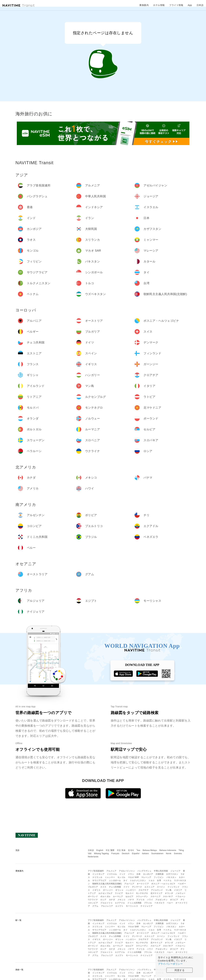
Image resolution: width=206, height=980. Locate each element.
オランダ (169, 893)
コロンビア (93, 903)
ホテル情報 (159, 5)
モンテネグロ (142, 893)
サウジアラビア (99, 880)
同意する (179, 970)
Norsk (169, 853)
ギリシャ (119, 890)
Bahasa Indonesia (168, 850)
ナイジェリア (146, 906)
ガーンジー (108, 890)
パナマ (131, 900)
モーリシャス (132, 906)
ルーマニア (118, 896)
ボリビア (174, 900)
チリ (183, 900)
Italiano (146, 853)
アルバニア (129, 884)
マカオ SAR (133, 877)
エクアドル (120, 903)
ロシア (103, 900)
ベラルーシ (181, 896)
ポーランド (93, 896)
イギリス (96, 890)
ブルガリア (93, 887)
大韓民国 (159, 874)
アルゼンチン (161, 900)
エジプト (119, 906)
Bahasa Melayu (150, 850)
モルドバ (129, 893)
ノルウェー (181, 893)
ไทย (138, 850)
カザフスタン (172, 874)
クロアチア (144, 890)
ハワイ (150, 900)
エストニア (150, 887)
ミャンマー (110, 877)
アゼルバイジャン (127, 871)
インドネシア (98, 874)
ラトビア (119, 893)
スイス (103, 887)
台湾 (159, 880)
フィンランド (173, 887)
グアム (95, 906)
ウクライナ (93, 900)
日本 (138, 874)
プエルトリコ (106, 903)
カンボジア (148, 874)
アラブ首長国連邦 (96, 871)
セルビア (129, 896)
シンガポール (115, 880)
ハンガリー (131, 890)
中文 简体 (121, 850)
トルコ (152, 880)
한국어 (131, 850)
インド (122, 874)
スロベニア (156, 896)
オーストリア (143, 884)
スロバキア (168, 896)
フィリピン (159, 877)
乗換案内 (144, 5)
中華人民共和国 (161, 871)
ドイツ (126, 887)
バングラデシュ (144, 871)
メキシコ (121, 900)
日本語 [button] (200, 5)
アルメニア (111, 871)
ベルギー (182, 884)
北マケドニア (157, 893)
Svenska (178, 853)
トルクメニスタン (138, 880)
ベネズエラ (160, 903)
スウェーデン (142, 896)
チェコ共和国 (115, 887)
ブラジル (148, 903)
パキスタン (171, 877)
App (190, 5)
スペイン (161, 887)
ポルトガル (105, 896)
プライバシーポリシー (170, 964)
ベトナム (167, 880)
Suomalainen (157, 853)
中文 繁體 (110, 850)
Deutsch (126, 853)
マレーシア (146, 877)
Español (136, 853)
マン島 (169, 890)
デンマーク (137, 887)
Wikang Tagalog (101, 853)
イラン (131, 874)
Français (115, 853)
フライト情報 (176, 5)
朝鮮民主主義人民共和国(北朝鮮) (107, 884)
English (100, 850)
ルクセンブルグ (105, 893)
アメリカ (140, 900)
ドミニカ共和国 (134, 903)
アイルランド (157, 890)
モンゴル (121, 877)
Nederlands (93, 857)
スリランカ (97, 877)
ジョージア (176, 871)
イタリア (178, 890)
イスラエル (112, 874)
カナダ (112, 900)
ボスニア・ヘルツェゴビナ (163, 884)
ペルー (170, 903)
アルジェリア (107, 906)
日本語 (91, 850)
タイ (125, 880)
